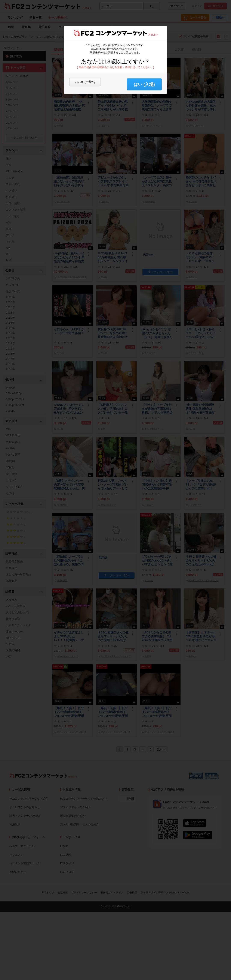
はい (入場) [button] (144, 84)
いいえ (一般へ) (85, 82)
